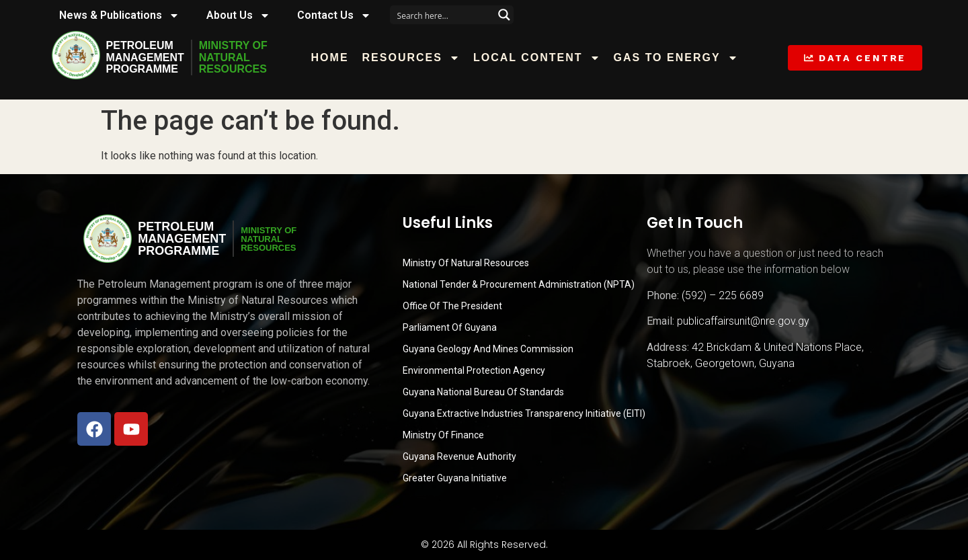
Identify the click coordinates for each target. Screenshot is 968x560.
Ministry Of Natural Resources (466, 263)
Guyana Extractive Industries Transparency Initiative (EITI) (524, 413)
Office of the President (452, 306)
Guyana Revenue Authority (459, 456)
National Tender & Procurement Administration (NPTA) (519, 284)
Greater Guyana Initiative (455, 478)
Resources (411, 58)
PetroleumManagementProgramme (145, 57)
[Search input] (443, 15)
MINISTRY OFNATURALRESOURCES (233, 57)
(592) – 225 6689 (723, 295)
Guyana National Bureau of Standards (483, 392)
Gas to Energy (676, 58)
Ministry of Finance (443, 435)
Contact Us (334, 15)
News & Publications (119, 15)
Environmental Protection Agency (474, 370)
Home (330, 57)
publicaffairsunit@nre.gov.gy (743, 321)
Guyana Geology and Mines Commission (488, 349)
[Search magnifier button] (504, 15)
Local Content (537, 58)
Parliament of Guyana (450, 327)
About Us (238, 15)
